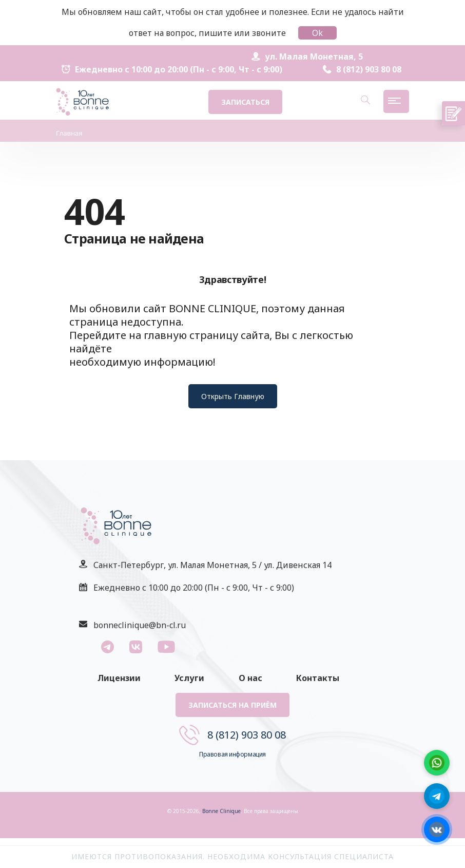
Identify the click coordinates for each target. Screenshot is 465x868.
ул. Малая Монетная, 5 (307, 56)
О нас (250, 678)
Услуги (189, 678)
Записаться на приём (232, 705)
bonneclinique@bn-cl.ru (140, 625)
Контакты (318, 678)
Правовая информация (232, 754)
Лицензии (119, 678)
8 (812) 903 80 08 (362, 69)
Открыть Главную (233, 396)
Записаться (245, 102)
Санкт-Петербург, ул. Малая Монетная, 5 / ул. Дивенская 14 (212, 565)
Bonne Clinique (221, 811)
